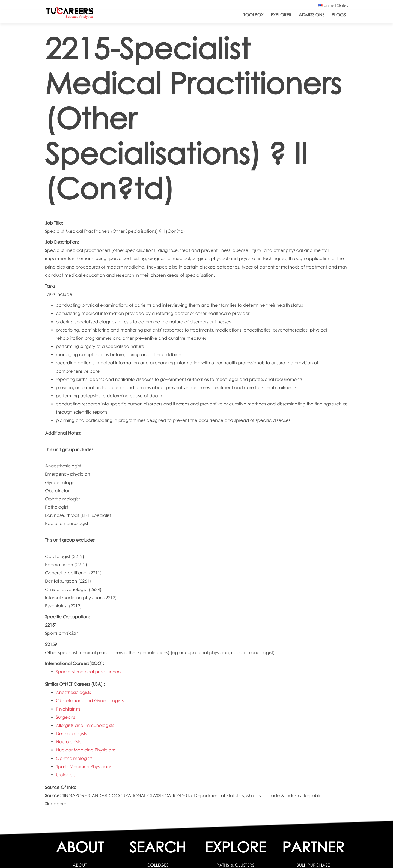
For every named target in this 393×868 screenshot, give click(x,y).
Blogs (339, 15)
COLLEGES (157, 865)
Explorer (281, 15)
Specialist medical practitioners (89, 672)
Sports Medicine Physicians (84, 767)
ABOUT (80, 865)
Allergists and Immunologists (85, 725)
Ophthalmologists (74, 758)
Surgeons (65, 717)
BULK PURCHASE (313, 865)
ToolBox (254, 15)
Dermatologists (72, 734)
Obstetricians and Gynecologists (90, 701)
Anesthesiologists (73, 692)
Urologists (66, 775)
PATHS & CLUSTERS (235, 865)
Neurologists (69, 742)
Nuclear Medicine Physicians (86, 750)
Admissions (312, 15)
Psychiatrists (68, 709)
